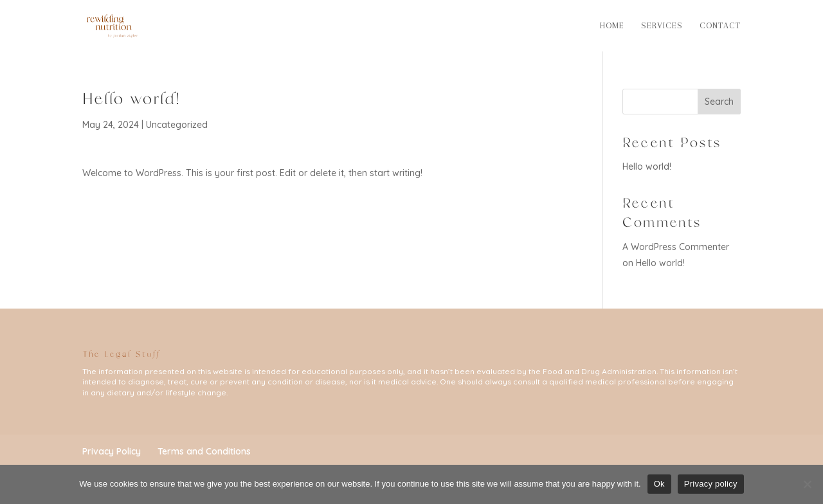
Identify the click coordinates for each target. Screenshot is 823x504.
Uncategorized (177, 125)
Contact (720, 26)
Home (612, 26)
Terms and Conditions (204, 451)
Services (662, 26)
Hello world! (647, 166)
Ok (659, 484)
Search (719, 102)
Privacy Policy (112, 451)
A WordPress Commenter (676, 247)
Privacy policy (711, 484)
